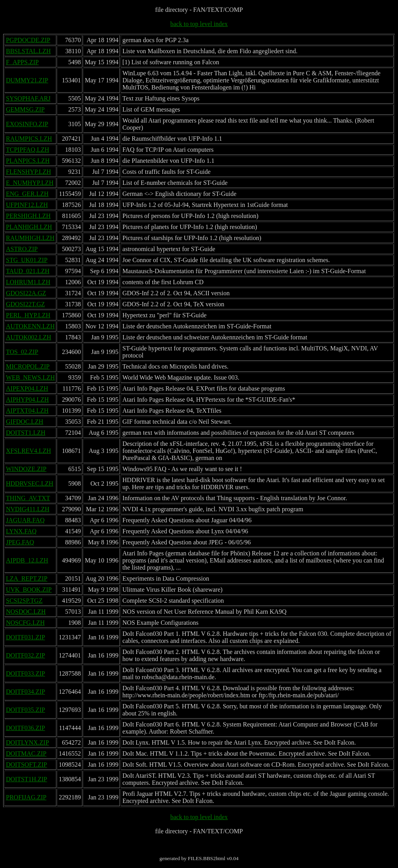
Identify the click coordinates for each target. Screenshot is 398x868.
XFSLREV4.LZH (28, 451)
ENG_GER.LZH (27, 194)
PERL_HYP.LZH (28, 315)
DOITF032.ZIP (25, 655)
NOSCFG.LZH (25, 623)
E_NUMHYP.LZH (30, 183)
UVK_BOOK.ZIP (29, 590)
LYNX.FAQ (21, 531)
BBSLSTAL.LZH (28, 51)
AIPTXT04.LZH (27, 411)
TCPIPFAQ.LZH (28, 150)
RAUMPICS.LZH (29, 139)
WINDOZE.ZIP (26, 469)
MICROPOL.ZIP (28, 366)
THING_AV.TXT (28, 498)
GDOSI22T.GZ (25, 304)
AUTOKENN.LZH (30, 326)
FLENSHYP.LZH (28, 172)
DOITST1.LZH (26, 433)
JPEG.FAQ (20, 542)
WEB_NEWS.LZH (30, 377)
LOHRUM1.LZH (28, 282)
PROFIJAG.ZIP (26, 797)
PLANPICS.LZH (28, 161)
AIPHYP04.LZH (27, 400)
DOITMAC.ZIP (26, 753)
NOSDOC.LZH (26, 612)
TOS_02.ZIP (22, 352)
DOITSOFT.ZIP (26, 765)
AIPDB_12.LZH (27, 560)
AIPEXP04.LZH (27, 388)
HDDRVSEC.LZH (30, 483)
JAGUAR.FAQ (25, 520)
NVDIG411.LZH (28, 509)
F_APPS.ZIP (22, 62)
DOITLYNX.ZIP (27, 742)
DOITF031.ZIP (25, 637)
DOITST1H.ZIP (26, 779)
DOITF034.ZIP (25, 692)
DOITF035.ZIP (25, 710)
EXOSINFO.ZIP (27, 124)
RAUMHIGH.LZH (30, 238)
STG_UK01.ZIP (27, 260)
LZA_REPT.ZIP (27, 578)
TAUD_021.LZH (28, 271)
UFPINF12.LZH (27, 205)
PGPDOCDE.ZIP (28, 40)
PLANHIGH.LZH (29, 227)
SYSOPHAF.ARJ (28, 98)
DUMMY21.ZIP (27, 80)
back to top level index (199, 24)
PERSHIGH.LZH (28, 216)
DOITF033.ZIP (25, 673)
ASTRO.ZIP (22, 249)
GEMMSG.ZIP (25, 109)
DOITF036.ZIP (25, 728)
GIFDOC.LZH (25, 422)
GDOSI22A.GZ (26, 293)
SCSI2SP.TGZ (24, 601)
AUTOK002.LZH (29, 337)
